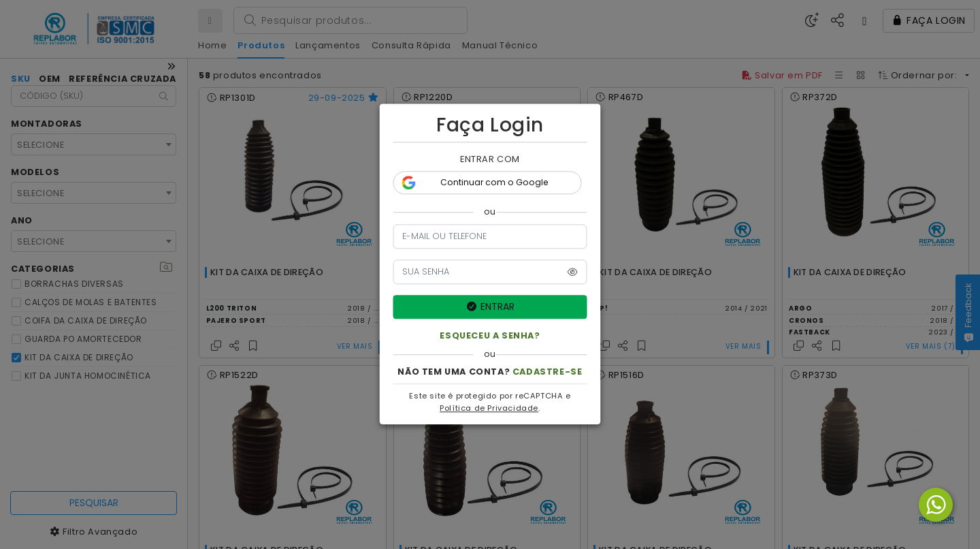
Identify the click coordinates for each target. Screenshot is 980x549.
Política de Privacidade (489, 411)
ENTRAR (490, 309)
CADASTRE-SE (548, 374)
